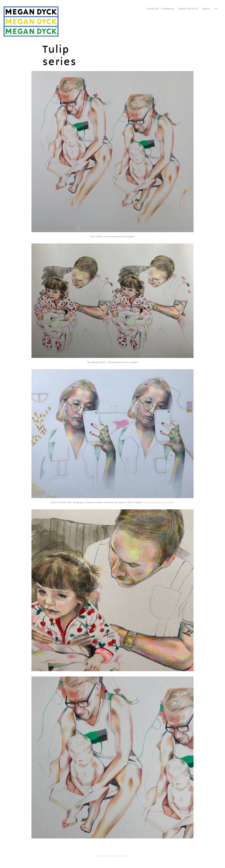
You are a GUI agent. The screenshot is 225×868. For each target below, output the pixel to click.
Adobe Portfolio (120, 856)
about (206, 9)
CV (216, 9)
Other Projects (188, 9)
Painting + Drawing (160, 9)
